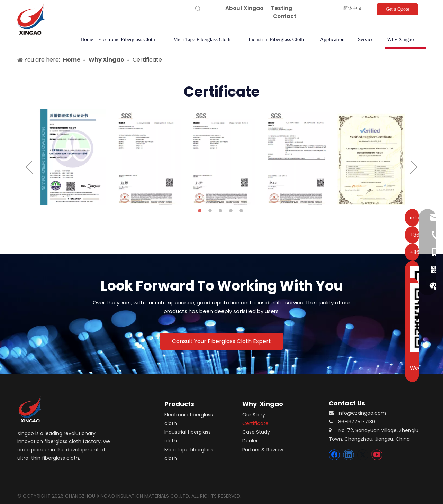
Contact (285, 16)
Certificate (255, 423)
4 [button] (232, 211)
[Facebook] (334, 455)
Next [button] (413, 167)
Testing (282, 8)
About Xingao (244, 8)
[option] (72, 157)
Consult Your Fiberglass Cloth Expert (221, 341)
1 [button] (201, 211)
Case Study (256, 432)
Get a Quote (397, 9)
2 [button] (211, 211)
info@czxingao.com (362, 413)
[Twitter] (363, 455)
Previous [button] (30, 167)
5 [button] (242, 211)
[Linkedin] (349, 455)
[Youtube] (377, 455)
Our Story (254, 415)
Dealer (250, 441)
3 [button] (221, 211)
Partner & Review (263, 450)
